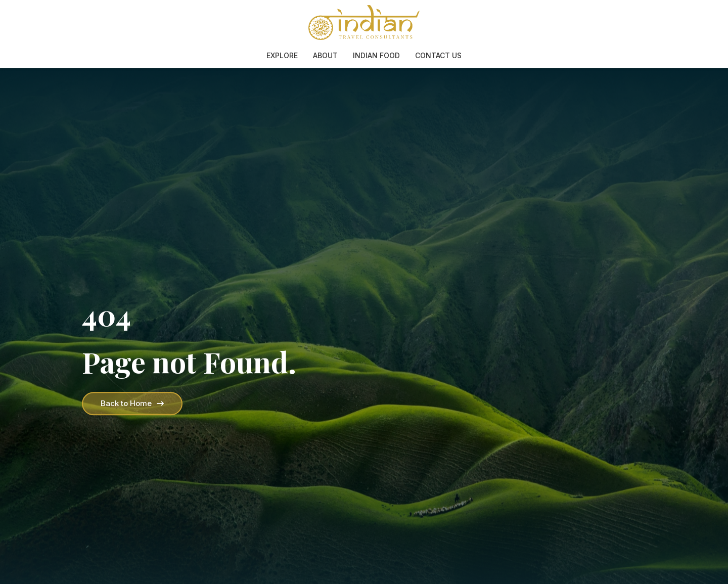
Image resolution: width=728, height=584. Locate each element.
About (325, 55)
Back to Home (132, 403)
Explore (282, 55)
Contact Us (438, 55)
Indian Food (376, 55)
